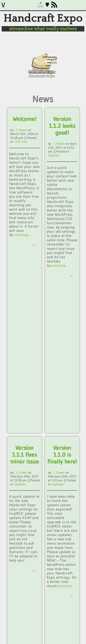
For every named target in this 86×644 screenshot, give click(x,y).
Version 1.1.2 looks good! (62, 126)
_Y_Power (21, 130)
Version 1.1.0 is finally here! (62, 455)
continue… (22, 235)
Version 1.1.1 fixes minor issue (25, 455)
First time (21, 142)
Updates (54, 155)
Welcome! (25, 119)
